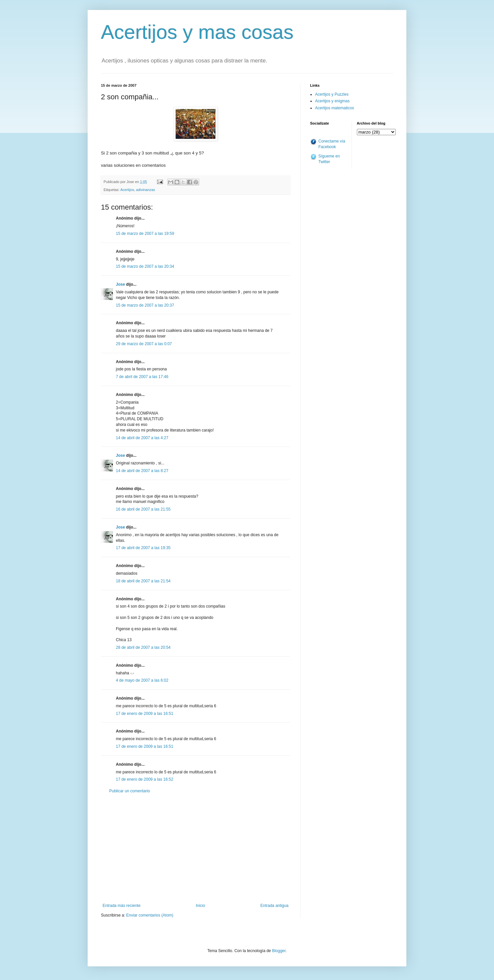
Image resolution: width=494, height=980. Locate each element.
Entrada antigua (274, 906)
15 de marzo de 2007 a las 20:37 (145, 305)
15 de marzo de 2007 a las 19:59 (145, 234)
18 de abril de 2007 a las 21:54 (143, 581)
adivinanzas (146, 190)
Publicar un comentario (130, 791)
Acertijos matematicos (334, 108)
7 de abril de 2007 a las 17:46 (142, 377)
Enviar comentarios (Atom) (150, 915)
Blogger (279, 951)
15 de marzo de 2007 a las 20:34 (145, 266)
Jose (120, 284)
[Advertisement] (196, 848)
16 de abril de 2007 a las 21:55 (143, 509)
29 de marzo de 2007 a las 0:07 (144, 344)
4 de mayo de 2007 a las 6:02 (142, 680)
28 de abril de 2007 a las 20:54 (143, 647)
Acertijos (127, 190)
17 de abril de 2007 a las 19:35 (143, 548)
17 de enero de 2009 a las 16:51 (145, 714)
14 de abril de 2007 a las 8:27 (142, 471)
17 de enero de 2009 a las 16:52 (145, 779)
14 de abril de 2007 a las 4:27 (142, 438)
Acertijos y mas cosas (197, 32)
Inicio (201, 906)
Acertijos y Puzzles (332, 94)
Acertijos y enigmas (332, 101)
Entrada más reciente (122, 906)
